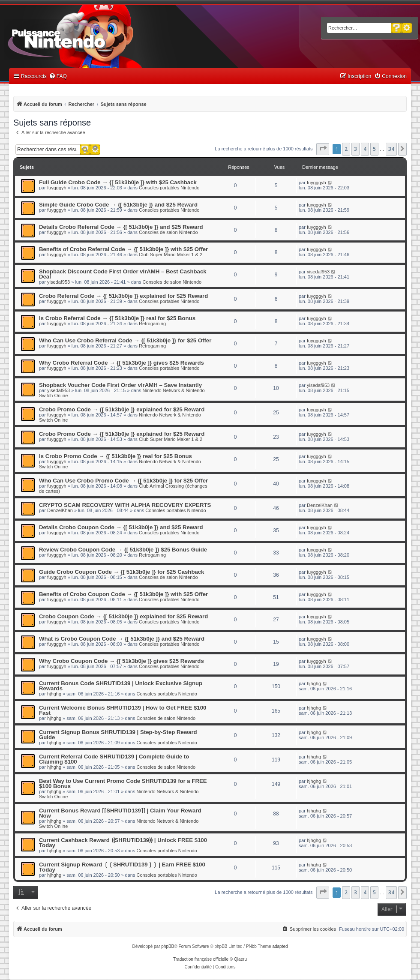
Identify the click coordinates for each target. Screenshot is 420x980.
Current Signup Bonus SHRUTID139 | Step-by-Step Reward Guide (118, 735)
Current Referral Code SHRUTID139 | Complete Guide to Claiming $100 (114, 759)
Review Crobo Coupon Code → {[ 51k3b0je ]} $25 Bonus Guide (123, 550)
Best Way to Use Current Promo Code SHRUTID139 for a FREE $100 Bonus (123, 784)
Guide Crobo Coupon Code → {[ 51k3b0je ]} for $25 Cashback (121, 572)
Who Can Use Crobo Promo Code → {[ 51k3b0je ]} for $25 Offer (123, 481)
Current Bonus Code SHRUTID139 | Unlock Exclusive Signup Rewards (121, 686)
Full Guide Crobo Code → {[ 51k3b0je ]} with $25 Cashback (118, 182)
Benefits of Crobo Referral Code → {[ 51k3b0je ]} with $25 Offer (123, 249)
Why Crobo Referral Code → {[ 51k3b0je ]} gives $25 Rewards (121, 363)
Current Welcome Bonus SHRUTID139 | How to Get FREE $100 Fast (123, 710)
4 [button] (365, 149)
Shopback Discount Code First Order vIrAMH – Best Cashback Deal (123, 274)
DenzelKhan (60, 510)
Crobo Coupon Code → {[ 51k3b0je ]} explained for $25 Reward (123, 616)
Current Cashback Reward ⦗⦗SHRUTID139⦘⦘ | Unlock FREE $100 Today (123, 843)
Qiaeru (240, 959)
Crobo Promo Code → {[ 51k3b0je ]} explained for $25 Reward (122, 409)
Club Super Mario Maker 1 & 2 (171, 255)
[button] (323, 149)
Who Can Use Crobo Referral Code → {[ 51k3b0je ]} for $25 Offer (125, 340)
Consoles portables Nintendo (169, 188)
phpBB (168, 946)
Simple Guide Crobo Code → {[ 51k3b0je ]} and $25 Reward (118, 205)
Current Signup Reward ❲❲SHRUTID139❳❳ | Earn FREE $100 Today (122, 867)
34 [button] (391, 149)
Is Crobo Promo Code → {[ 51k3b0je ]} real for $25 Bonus (115, 456)
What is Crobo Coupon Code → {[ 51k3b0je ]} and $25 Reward (122, 639)
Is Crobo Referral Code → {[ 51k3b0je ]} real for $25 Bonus (117, 318)
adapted (280, 946)
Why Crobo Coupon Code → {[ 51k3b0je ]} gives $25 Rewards (121, 661)
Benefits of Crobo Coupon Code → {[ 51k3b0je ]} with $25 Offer (123, 594)
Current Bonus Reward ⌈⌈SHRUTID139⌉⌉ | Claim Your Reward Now (120, 813)
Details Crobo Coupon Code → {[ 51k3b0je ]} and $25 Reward (121, 527)
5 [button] (374, 149)
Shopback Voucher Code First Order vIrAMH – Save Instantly (120, 385)
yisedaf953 (58, 282)
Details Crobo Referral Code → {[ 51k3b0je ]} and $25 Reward (121, 227)
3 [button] (355, 149)
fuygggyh (57, 188)
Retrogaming (152, 324)
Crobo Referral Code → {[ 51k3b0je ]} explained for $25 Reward (123, 296)
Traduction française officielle (201, 959)
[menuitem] (58, 76)
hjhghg (54, 694)
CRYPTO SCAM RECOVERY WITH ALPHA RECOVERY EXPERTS (125, 505)
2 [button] (346, 149)
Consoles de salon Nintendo (168, 232)
